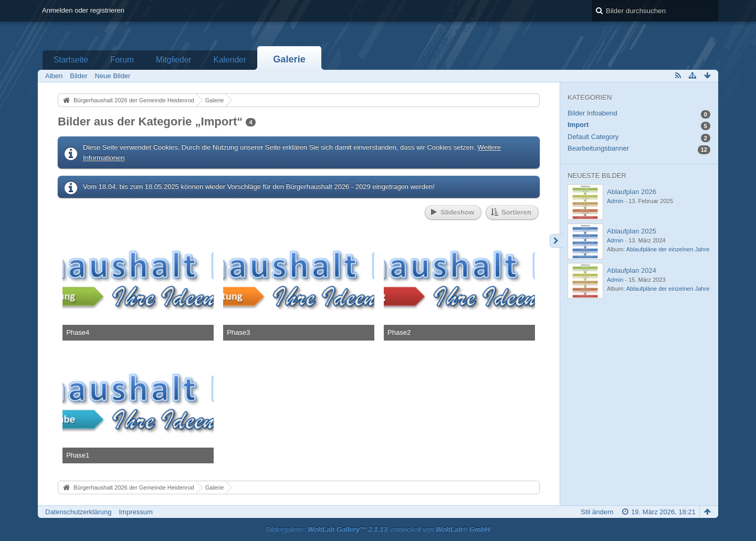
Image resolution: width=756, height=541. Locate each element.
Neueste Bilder (597, 176)
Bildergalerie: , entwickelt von (378, 529)
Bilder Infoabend (592, 113)
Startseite (71, 60)
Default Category (593, 137)
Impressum (135, 512)
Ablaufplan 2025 (632, 231)
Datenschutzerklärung (78, 512)
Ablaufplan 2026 (632, 192)
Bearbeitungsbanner (598, 148)
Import (578, 125)
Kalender (230, 60)
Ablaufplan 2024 (632, 270)
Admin (615, 201)
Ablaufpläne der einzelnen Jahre (668, 249)
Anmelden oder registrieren (83, 10)
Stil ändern (597, 512)
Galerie (289, 59)
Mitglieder (174, 60)
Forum (122, 60)
